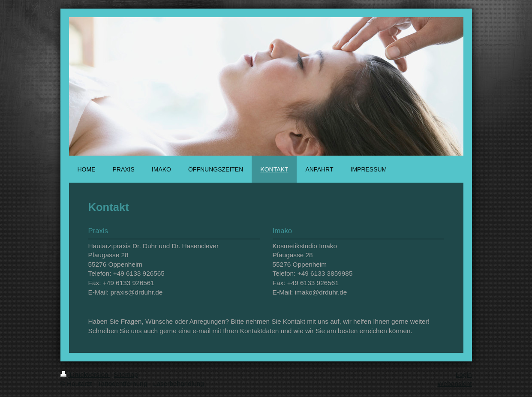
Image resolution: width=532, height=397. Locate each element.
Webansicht (454, 383)
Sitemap (126, 374)
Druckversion (85, 374)
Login (464, 374)
